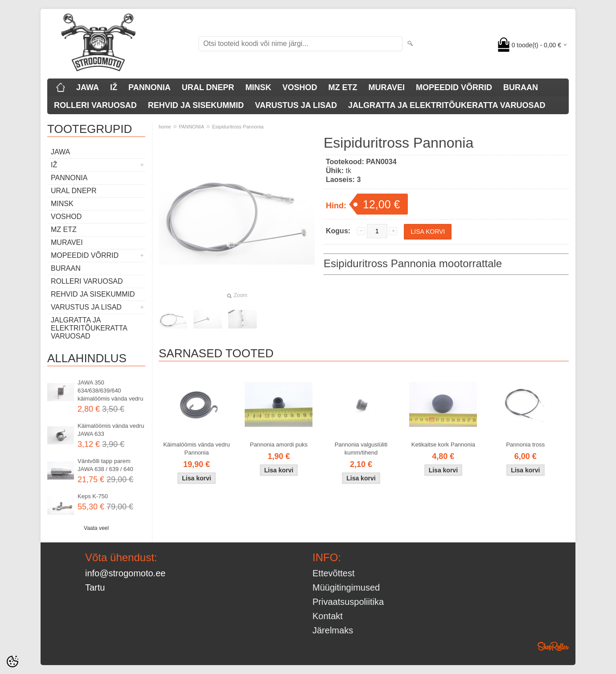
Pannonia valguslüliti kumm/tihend (361, 449)
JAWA (88, 87)
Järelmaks (333, 630)
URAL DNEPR (208, 87)
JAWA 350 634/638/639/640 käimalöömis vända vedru (110, 391)
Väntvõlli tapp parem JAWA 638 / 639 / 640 (105, 465)
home (165, 127)
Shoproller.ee (553, 646)
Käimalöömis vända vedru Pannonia (197, 449)
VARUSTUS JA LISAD (296, 105)
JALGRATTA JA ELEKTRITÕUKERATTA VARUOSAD (447, 105)
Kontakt (328, 616)
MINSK (258, 87)
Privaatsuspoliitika (348, 602)
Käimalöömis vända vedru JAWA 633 (111, 430)
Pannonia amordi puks (279, 445)
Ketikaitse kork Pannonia (443, 445)
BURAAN (521, 87)
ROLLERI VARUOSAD (95, 105)
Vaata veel (96, 528)
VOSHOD (300, 87)
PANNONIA (150, 87)
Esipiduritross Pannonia (238, 127)
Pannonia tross (525, 445)
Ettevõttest (334, 573)
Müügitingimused (346, 587)
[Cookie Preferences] (12, 662)
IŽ (114, 87)
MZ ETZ (343, 87)
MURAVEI (386, 87)
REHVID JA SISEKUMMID (196, 105)
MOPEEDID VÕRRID (454, 87)
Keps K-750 (93, 496)
